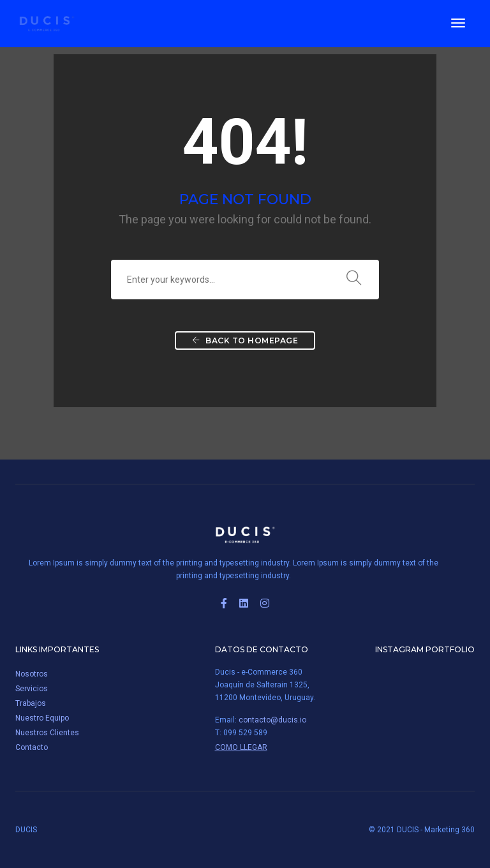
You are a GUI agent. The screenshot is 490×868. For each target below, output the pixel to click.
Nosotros (32, 674)
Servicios (32, 689)
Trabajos (31, 703)
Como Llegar (241, 747)
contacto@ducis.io (272, 720)
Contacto (32, 747)
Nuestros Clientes (47, 733)
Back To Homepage (245, 340)
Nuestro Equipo (42, 718)
